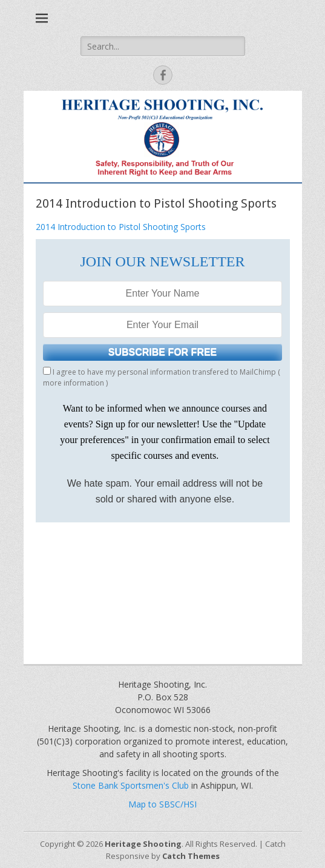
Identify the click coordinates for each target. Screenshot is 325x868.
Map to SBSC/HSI (162, 804)
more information (74, 383)
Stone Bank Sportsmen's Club (131, 785)
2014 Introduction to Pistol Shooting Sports (121, 227)
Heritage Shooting (143, 844)
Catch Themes (191, 856)
